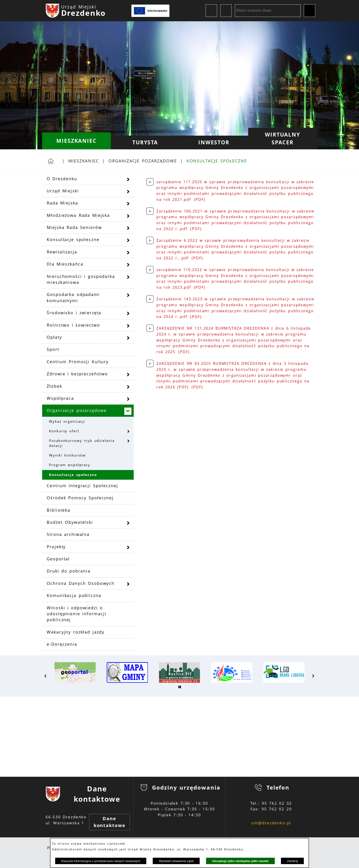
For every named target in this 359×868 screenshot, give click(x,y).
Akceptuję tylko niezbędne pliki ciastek (240, 861)
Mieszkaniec (84, 161)
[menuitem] (76, 141)
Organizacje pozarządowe (143, 161)
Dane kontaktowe (110, 822)
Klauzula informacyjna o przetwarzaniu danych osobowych (101, 861)
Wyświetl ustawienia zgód (176, 861)
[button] (46, 676)
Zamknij (292, 861)
